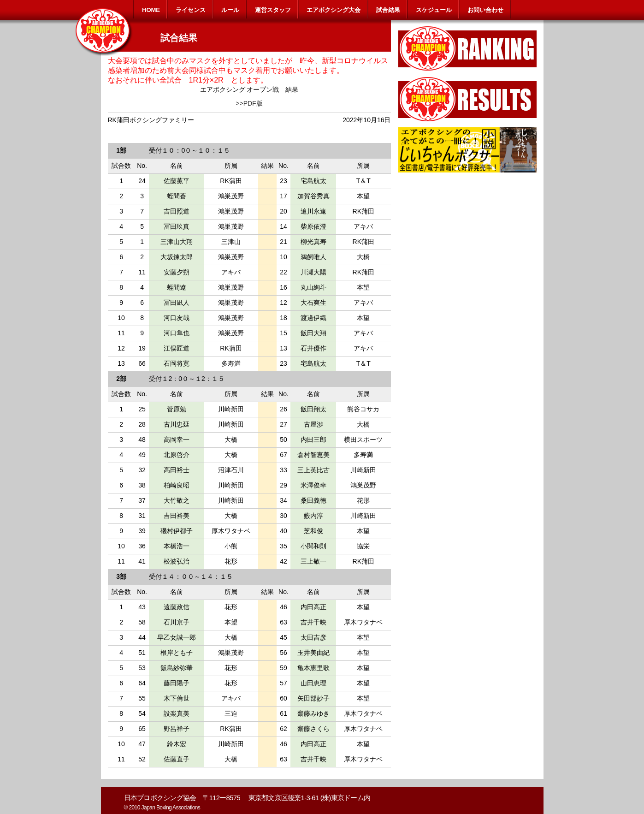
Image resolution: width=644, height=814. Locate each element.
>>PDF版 (249, 103)
